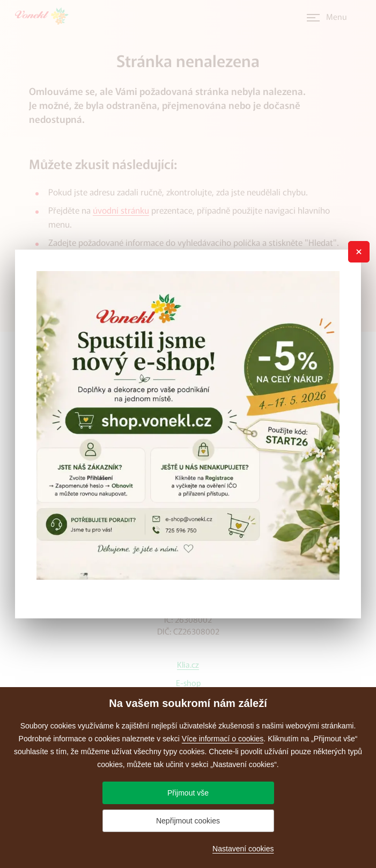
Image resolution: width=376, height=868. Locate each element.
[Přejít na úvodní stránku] (45, 16)
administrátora (157, 260)
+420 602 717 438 (188, 484)
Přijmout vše (188, 793)
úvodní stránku (121, 210)
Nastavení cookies (243, 849)
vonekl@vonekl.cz (188, 536)
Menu (337, 16)
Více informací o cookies (223, 739)
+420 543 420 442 (188, 469)
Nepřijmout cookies (188, 821)
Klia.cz (188, 664)
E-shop (188, 683)
